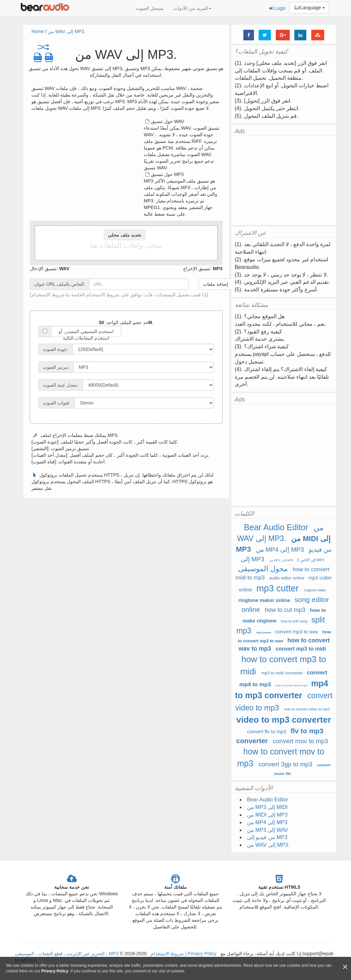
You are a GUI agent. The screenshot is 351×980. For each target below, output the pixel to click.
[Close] (345, 967)
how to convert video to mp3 (307, 709)
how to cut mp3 (285, 610)
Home (38, 31)
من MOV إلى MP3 (281, 560)
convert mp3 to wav (297, 632)
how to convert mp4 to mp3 (292, 685)
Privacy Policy (201, 954)
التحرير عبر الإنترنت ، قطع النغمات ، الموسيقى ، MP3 (67, 954)
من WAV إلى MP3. (67, 31)
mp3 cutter (277, 588)
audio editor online (287, 578)
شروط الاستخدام (48, 295)
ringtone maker (315, 590)
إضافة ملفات (216, 284)
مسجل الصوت (150, 8)
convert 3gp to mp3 (286, 764)
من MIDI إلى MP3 (267, 815)
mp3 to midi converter (282, 673)
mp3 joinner (264, 633)
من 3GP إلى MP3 (310, 560)
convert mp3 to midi (301, 649)
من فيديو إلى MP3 (267, 837)
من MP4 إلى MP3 (280, 550)
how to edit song (294, 621)
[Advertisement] (87, 164)
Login (277, 8)
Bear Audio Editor (276, 527)
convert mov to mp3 (301, 741)
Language (309, 8)
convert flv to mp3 (267, 731)
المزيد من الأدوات (192, 8)
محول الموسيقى (263, 569)
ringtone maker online (264, 600)
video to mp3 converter (284, 720)
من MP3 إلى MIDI (267, 807)
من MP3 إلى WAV (268, 830)
